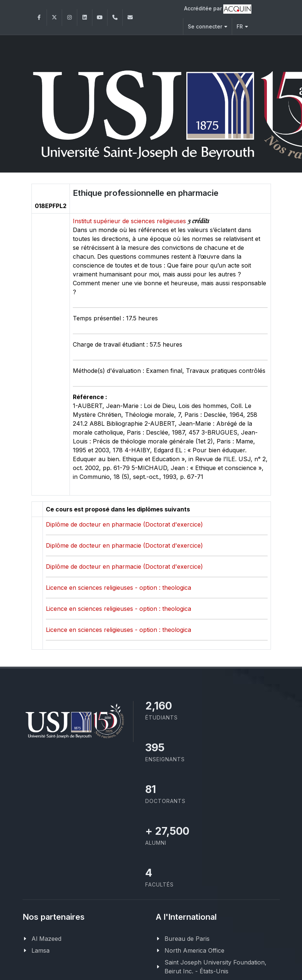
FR (242, 26)
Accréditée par (218, 9)
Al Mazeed (46, 938)
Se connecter (208, 26)
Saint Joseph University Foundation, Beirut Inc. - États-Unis (216, 966)
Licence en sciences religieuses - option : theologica (118, 587)
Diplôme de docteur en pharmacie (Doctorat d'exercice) (124, 524)
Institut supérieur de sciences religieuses (130, 220)
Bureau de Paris (187, 938)
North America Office (194, 950)
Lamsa (40, 950)
